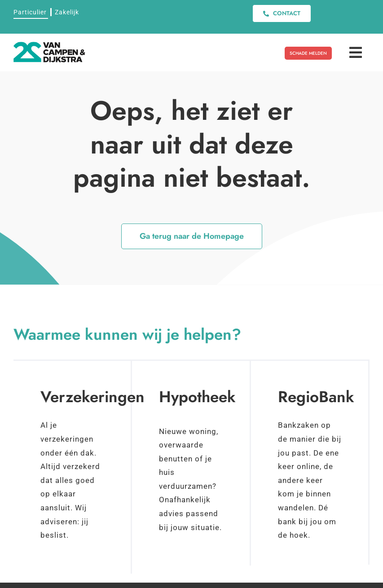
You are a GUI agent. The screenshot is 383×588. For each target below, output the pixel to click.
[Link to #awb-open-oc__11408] (356, 53)
